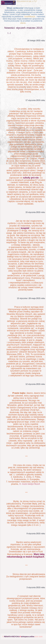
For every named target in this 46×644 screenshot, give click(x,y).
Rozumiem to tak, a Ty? (27, 1)
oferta (23, 23)
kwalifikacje (29, 17)
